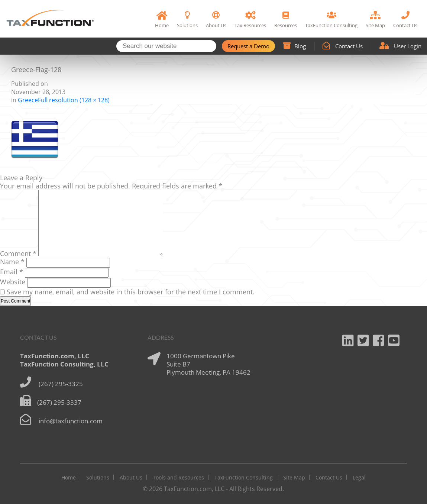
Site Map (294, 477)
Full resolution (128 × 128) (74, 100)
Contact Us (343, 46)
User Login (400, 46)
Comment (18, 253)
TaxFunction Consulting (244, 477)
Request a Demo (248, 46)
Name (12, 262)
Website (13, 282)
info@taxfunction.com (71, 421)
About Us (131, 477)
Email (12, 272)
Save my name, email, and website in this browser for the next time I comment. (131, 292)
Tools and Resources (178, 477)
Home (69, 477)
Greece (28, 100)
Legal (359, 477)
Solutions (98, 477)
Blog (295, 46)
